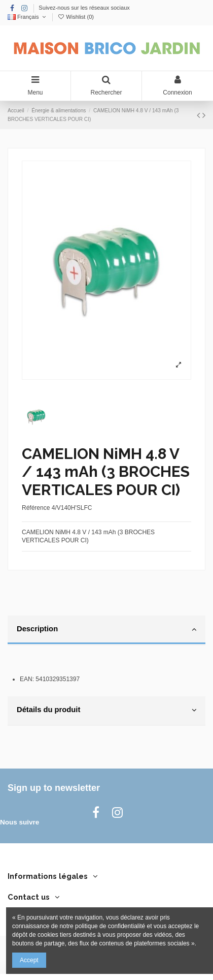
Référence (36, 508)
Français (28, 17)
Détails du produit (106, 710)
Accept (29, 960)
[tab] (106, 630)
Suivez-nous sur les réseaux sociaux (84, 8)
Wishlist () (76, 17)
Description (106, 629)
